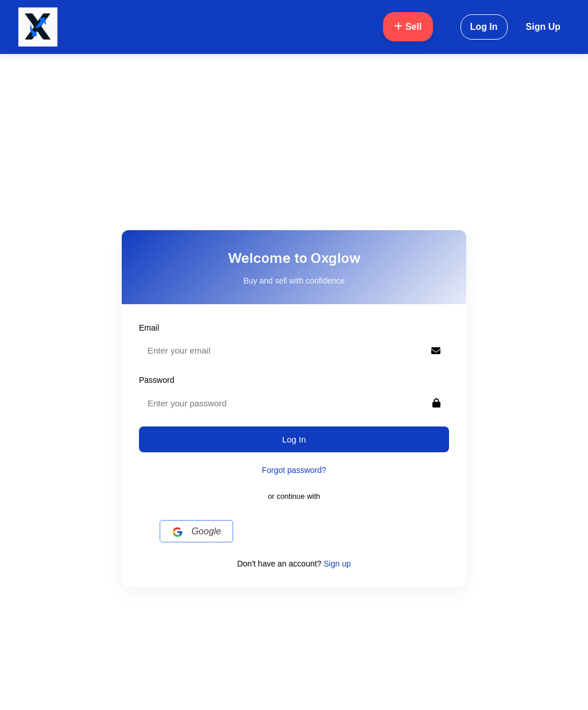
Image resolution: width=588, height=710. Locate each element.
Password (156, 380)
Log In (484, 27)
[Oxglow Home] (38, 27)
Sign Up (543, 27)
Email (149, 328)
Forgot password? (294, 470)
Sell (408, 27)
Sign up (337, 564)
